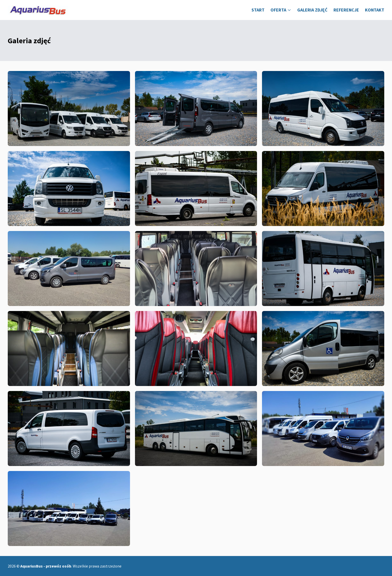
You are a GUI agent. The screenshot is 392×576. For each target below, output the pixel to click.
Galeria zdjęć (312, 10)
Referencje (346, 10)
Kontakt (375, 10)
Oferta (281, 10)
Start (258, 10)
